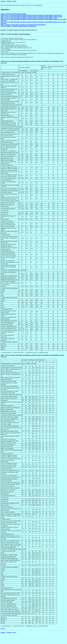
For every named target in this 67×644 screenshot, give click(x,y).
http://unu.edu (39, 5)
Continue (3, 629)
